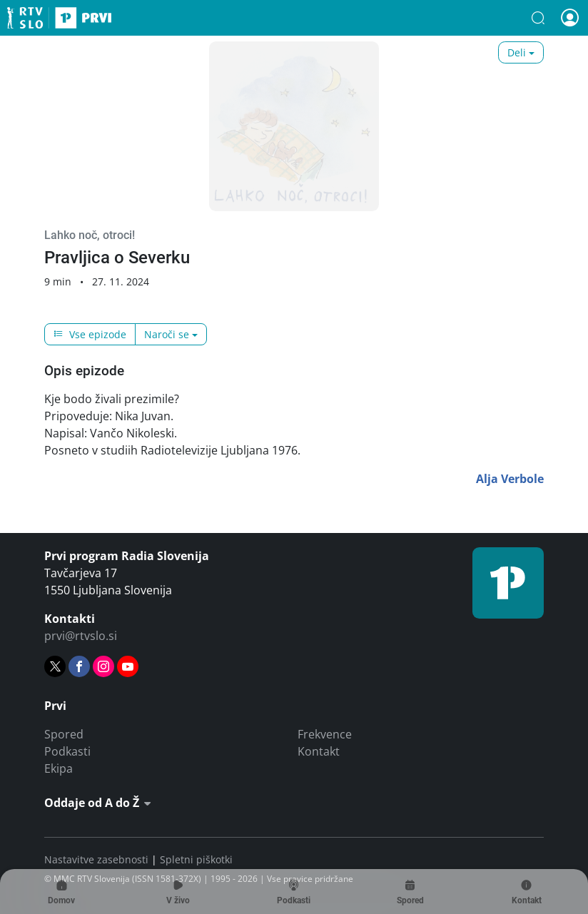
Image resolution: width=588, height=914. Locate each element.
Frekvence (325, 734)
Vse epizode (90, 334)
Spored (64, 734)
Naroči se (167, 334)
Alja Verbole (510, 479)
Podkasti (67, 751)
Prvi (59, 18)
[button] (538, 18)
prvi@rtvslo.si (81, 636)
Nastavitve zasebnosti (96, 859)
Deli (517, 52)
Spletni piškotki (196, 859)
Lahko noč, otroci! (90, 235)
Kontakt (319, 751)
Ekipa (59, 768)
